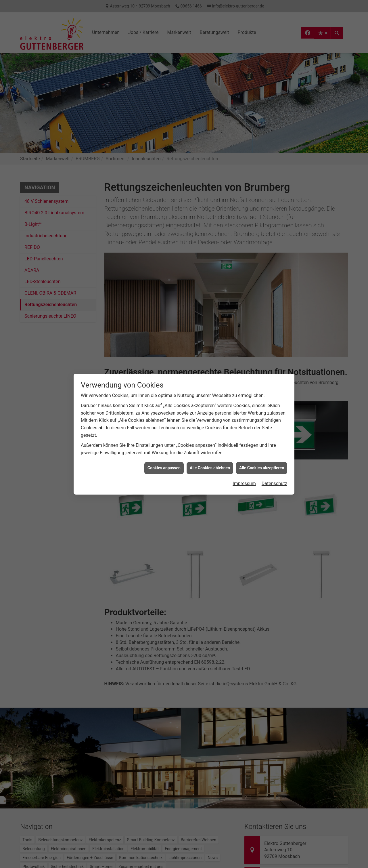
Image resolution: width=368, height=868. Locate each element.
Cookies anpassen (164, 450)
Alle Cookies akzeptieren (262, 450)
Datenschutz (274, 465)
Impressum (244, 465)
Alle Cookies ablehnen (210, 450)
